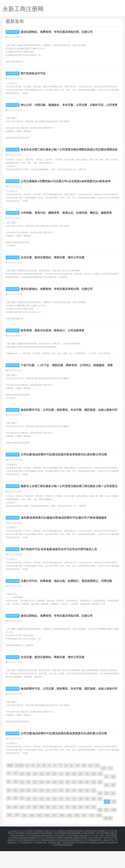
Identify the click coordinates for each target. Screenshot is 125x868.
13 (97, 785)
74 (55, 818)
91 (55, 827)
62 (87, 810)
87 (28, 827)
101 (9, 835)
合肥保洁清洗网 (80, 856)
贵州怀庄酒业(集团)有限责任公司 (27, 856)
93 (68, 827)
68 (15, 818)
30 (100, 793)
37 (35, 802)
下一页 (108, 838)
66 (113, 813)
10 (78, 785)
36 (28, 802)
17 (15, 793)
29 (94, 793)
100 (114, 829)
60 (74, 810)
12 (91, 785)
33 (9, 801)
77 (74, 818)
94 (74, 827)
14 (104, 788)
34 (15, 801)
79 (87, 818)
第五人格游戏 (104, 858)
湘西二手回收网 (63, 860)
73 (48, 818)
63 (94, 810)
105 (39, 835)
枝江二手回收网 (21, 860)
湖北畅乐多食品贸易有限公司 (70, 858)
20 (35, 793)
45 (87, 802)
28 (87, 793)
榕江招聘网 (57, 856)
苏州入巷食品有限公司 (27, 858)
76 (68, 818)
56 (48, 810)
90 (48, 827)
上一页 (19, 785)
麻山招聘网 (100, 860)
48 (107, 804)
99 (107, 829)
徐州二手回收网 (35, 860)
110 (77, 835)
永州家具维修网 (88, 852)
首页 (10, 785)
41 (61, 802)
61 (81, 810)
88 (35, 827)
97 (94, 827)
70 (28, 818)
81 (100, 818)
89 (42, 827)
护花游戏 (87, 850)
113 (99, 835)
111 (84, 835)
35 (22, 802)
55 (42, 810)
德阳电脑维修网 (74, 852)
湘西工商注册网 (77, 860)
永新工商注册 (13, 32)
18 (22, 793)
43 (74, 802)
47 (100, 802)
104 (32, 835)
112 (92, 835)
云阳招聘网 (68, 856)
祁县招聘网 (110, 860)
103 (24, 835)
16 (9, 793)
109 (69, 835)
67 (9, 818)
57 (55, 810)
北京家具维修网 (60, 852)
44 (81, 802)
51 (15, 810)
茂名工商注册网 (17, 852)
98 (100, 829)
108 (62, 835)
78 (81, 818)
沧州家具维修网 (31, 852)
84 (9, 827)
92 (61, 827)
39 (48, 802)
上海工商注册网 (102, 852)
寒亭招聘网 (90, 860)
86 (22, 827)
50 (9, 810)
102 (17, 835)
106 (47, 835)
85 (15, 827)
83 (114, 821)
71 (35, 818)
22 (48, 793)
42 (68, 802)
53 (28, 810)
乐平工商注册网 (90, 858)
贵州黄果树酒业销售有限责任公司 (43, 854)
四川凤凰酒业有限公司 (47, 858)
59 (68, 810)
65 (107, 813)
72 (42, 818)
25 (68, 793)
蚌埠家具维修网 (45, 852)
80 (94, 818)
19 (28, 793)
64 (100, 813)
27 (81, 793)
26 (74, 793)
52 (22, 810)
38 (42, 802)
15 (110, 788)
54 (35, 810)
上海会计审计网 (94, 856)
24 (61, 793)
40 (55, 802)
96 (87, 827)
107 (54, 835)
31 (107, 796)
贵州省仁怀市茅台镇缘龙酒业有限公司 (75, 854)
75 (61, 818)
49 (113, 804)
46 (94, 802)
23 (55, 793)
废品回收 (79, 850)
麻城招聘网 (68, 862)
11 (84, 785)
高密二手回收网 (49, 860)
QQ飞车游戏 (47, 856)
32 (113, 796)
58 (61, 810)
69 (22, 818)
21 (42, 793)
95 (81, 827)
